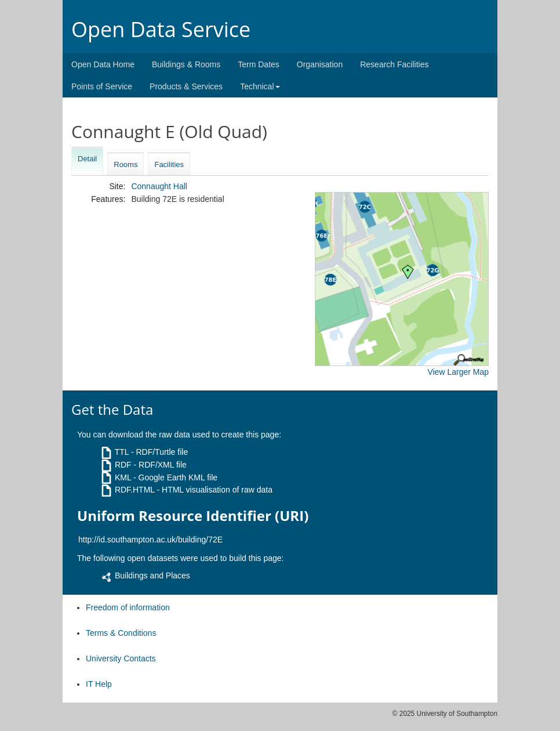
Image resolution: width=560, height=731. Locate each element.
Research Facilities (394, 64)
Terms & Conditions (121, 633)
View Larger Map (458, 372)
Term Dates (259, 64)
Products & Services (186, 86)
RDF (123, 465)
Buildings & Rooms (186, 64)
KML (123, 477)
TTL (122, 452)
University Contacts (121, 658)
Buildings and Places (152, 576)
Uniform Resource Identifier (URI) (193, 516)
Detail (87, 159)
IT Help (99, 684)
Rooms (126, 164)
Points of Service (102, 86)
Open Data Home (103, 64)
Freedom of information (128, 607)
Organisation (320, 64)
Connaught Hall (159, 186)
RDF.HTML (135, 490)
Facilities (169, 164)
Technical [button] (260, 86)
